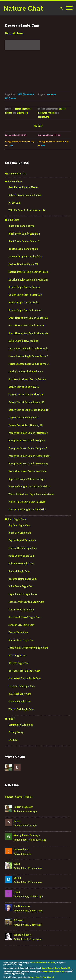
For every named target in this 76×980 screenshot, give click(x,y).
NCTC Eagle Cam (17, 656)
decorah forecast (23, 53)
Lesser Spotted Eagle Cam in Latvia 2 (28, 364)
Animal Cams (13, 181)
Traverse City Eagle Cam (22, 686)
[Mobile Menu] (69, 8)
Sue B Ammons (22, 906)
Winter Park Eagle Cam (21, 709)
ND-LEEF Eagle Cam (19, 663)
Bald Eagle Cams (16, 519)
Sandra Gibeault (23, 935)
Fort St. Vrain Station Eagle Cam (26, 602)
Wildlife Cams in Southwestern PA (27, 210)
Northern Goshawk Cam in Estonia (27, 379)
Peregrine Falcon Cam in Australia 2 (28, 433)
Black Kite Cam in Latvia (22, 226)
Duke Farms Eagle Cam (21, 586)
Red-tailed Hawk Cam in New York (27, 471)
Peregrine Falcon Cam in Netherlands (29, 456)
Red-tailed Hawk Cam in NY (43, 963)
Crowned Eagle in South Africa (25, 257)
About (10, 719)
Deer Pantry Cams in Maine (23, 187)
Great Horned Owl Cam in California (28, 318)
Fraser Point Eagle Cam (21, 610)
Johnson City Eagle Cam (21, 625)
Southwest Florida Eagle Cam (24, 678)
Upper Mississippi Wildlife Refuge (27, 479)
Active (18, 797)
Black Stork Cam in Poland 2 (24, 241)
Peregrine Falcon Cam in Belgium (27, 441)
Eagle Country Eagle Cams (23, 594)
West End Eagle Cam (20, 702)
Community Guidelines (21, 725)
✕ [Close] (72, 970)
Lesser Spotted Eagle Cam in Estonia (28, 349)
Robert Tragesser (23, 807)
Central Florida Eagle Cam (23, 548)
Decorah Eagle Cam (19, 571)
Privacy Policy (16, 732)
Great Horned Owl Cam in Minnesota (28, 333)
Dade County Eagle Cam (21, 556)
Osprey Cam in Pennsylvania (23, 418)
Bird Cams (12, 220)
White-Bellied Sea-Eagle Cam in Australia (31, 494)
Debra (17, 821)
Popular (28, 797)
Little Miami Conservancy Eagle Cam (28, 648)
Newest (9, 797)
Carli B (17, 878)
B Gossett (19, 920)
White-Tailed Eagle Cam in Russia (27, 510)
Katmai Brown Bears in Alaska (25, 195)
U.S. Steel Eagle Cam (20, 694)
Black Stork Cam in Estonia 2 (24, 234)
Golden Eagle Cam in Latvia (23, 303)
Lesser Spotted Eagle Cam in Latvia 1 (28, 356)
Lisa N (17, 892)
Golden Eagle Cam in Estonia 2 (25, 295)
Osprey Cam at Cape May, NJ (24, 387)
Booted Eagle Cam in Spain (23, 249)
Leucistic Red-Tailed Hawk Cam (26, 372)
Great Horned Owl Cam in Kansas (26, 326)
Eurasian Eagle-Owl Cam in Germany (28, 280)
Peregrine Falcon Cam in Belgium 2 (28, 448)
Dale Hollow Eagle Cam (21, 564)
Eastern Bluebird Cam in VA (52, 972)
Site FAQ (13, 740)
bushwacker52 (22, 850)
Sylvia (17, 864)
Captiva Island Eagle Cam (22, 540)
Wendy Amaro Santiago (27, 835)
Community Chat (16, 174)
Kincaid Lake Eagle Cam (21, 640)
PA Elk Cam (14, 203)
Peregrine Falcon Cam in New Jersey (28, 464)
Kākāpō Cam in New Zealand (23, 341)
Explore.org (22, 113)
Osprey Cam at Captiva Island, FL (26, 395)
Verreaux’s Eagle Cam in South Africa (29, 487)
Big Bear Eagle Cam (19, 525)
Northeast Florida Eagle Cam (24, 671)
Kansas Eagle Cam (18, 632)
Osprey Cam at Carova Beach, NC (55, 968)
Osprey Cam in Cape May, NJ (42, 977)
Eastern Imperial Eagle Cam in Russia (28, 272)
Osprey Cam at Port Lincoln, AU (25, 425)
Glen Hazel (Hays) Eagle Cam (24, 617)
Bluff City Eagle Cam (20, 533)
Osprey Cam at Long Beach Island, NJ (28, 410)
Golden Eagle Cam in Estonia (24, 287)
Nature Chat (23, 8)
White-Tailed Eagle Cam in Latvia (27, 502)
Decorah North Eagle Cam (23, 579)
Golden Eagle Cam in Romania (25, 310)
